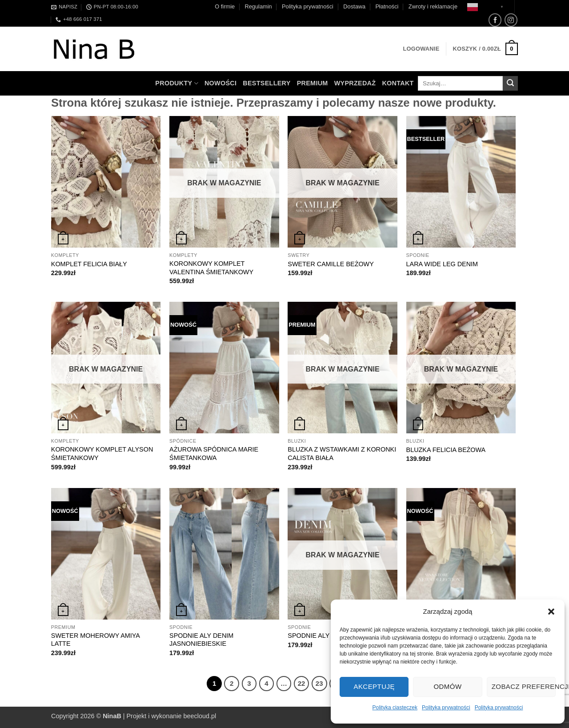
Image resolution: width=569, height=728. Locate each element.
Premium (313, 83)
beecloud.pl (200, 716)
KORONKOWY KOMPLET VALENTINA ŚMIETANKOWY (211, 268)
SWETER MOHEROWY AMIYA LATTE (95, 640)
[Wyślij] (510, 84)
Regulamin (258, 6)
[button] (551, 612)
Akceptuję (374, 686)
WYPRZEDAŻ (355, 83)
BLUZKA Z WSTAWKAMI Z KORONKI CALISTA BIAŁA (342, 454)
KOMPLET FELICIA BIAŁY (89, 264)
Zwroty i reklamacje (433, 6)
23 (319, 683)
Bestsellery (266, 83)
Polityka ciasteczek (395, 708)
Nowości (220, 83)
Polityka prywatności (446, 708)
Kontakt (398, 83)
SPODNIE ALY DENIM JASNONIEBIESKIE (201, 640)
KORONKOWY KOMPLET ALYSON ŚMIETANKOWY (102, 454)
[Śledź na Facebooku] (495, 20)
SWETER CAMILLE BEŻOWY (331, 264)
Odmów (447, 686)
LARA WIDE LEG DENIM (442, 264)
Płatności (387, 6)
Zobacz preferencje (524, 686)
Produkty (177, 83)
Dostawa (354, 6)
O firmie (225, 6)
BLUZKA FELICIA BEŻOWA (446, 450)
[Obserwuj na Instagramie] (511, 20)
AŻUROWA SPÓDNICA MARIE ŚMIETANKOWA (214, 454)
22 (302, 683)
